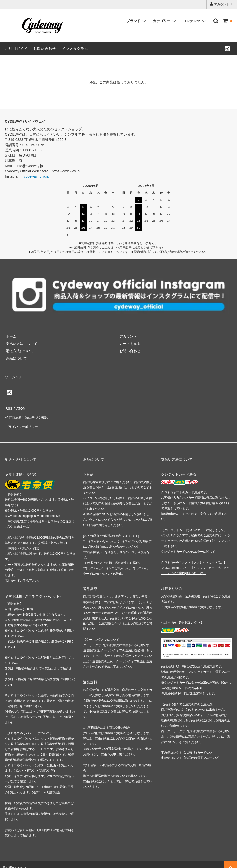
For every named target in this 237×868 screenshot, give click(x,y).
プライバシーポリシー (22, 422)
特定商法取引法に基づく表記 (28, 415)
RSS (9, 408)
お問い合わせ (45, 49)
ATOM (20, 408)
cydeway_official (37, 176)
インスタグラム (75, 49)
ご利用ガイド (16, 49)
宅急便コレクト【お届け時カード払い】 (188, 747)
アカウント (222, 4)
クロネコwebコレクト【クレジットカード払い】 (194, 557)
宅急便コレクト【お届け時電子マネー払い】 (191, 753)
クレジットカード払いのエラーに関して (188, 546)
